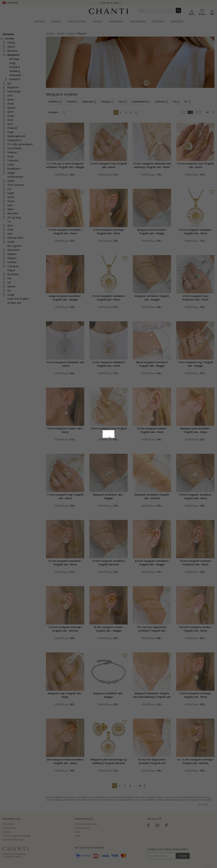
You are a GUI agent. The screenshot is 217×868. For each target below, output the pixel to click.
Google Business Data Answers (109, 444)
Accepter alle (108, 452)
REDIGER (124, 459)
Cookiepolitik (126, 435)
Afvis (93, 459)
